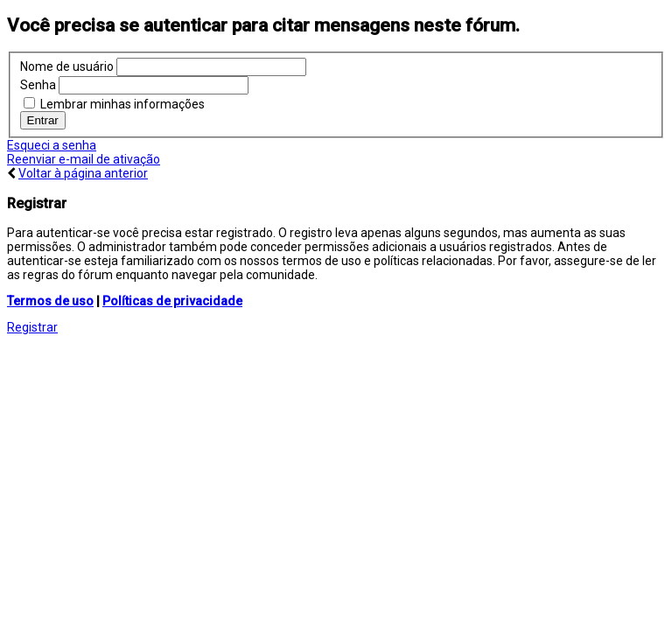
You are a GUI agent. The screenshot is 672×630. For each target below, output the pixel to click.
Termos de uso (50, 301)
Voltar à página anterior (83, 173)
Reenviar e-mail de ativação (84, 159)
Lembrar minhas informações (114, 104)
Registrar (32, 327)
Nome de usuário (67, 66)
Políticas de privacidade (172, 301)
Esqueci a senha (52, 145)
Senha (38, 85)
